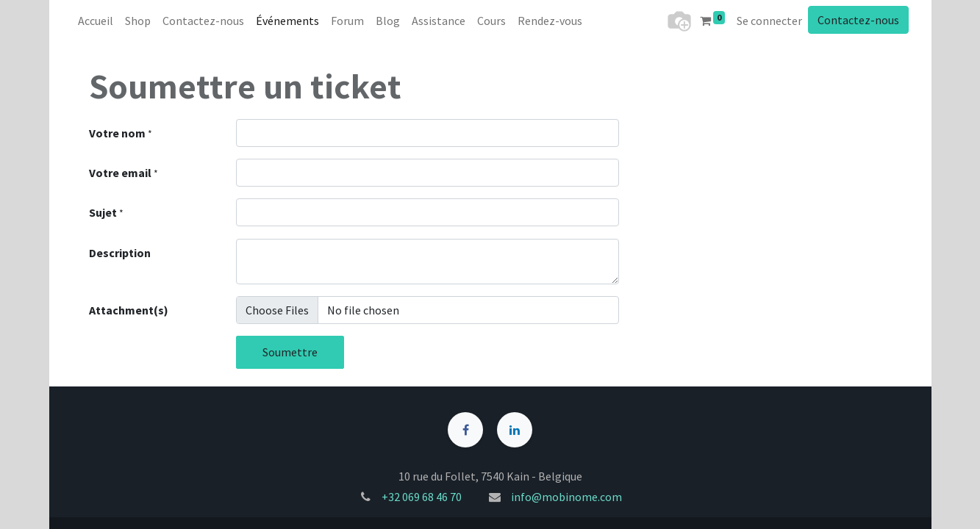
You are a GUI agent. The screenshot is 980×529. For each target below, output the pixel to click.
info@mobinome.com (566, 497)
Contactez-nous (858, 20)
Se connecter (769, 21)
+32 (392, 497)
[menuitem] (96, 21)
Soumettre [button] (290, 352)
